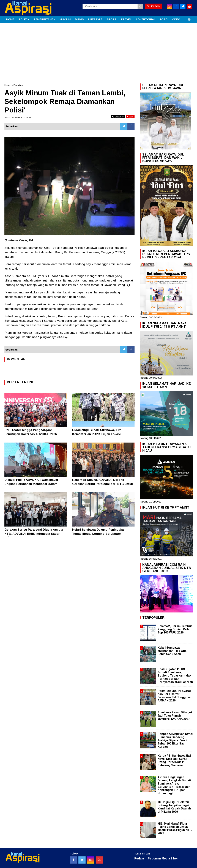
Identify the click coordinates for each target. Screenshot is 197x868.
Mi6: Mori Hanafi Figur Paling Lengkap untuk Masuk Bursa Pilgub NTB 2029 (175, 828)
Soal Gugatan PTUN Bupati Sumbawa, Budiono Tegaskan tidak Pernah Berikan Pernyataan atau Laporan (175, 676)
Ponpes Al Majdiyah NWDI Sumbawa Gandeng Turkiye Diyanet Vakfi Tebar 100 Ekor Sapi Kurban (175, 740)
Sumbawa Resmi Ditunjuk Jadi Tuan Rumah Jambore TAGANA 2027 (175, 716)
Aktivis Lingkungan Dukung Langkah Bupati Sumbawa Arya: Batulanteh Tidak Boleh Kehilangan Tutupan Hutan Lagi (174, 785)
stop (130, 117)
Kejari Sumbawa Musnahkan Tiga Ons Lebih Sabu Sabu (172, 651)
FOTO (164, 19)
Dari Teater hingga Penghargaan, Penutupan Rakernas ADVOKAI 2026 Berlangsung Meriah (31, 434)
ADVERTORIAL (146, 19)
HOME (10, 19)
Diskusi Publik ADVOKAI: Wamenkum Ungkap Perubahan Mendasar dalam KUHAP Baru (31, 484)
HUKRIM (65, 19)
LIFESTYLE (95, 19)
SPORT (112, 19)
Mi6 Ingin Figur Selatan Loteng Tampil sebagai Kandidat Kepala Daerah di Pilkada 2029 (174, 807)
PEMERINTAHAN (45, 19)
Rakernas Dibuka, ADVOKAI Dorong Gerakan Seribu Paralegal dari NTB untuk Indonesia (102, 484)
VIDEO (176, 19)
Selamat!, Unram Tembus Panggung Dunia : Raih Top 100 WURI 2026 (175, 629)
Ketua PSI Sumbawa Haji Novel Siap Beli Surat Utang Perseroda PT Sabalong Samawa (174, 761)
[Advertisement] (98, 50)
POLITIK (24, 19)
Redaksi (140, 858)
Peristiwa (18, 85)
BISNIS (79, 19)
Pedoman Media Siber (163, 858)
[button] (189, 18)
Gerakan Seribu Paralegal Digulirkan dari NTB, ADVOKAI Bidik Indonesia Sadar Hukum (34, 534)
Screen (154, 6)
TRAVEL (126, 19)
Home (8, 85)
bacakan (118, 117)
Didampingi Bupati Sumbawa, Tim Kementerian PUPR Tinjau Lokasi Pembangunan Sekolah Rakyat (97, 434)
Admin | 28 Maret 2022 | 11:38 (18, 117)
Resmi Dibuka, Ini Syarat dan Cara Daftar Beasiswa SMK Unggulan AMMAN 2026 (175, 696)
